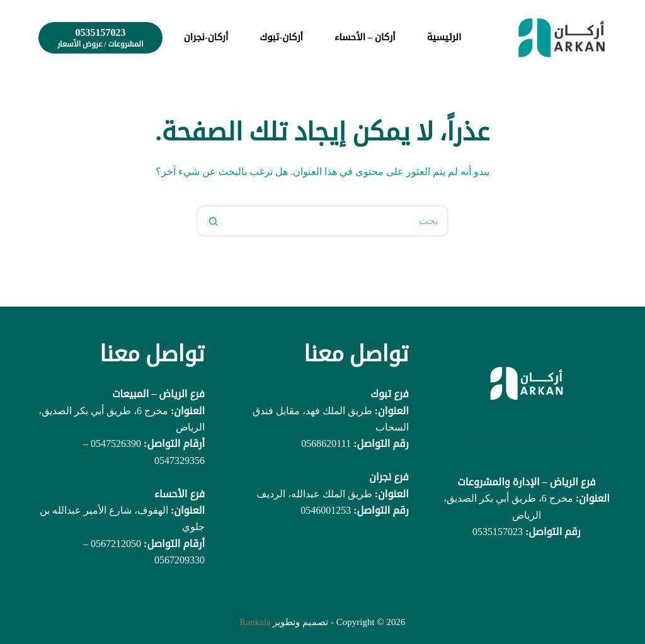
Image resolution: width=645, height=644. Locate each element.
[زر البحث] (212, 221)
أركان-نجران (206, 37)
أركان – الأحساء (365, 37)
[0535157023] (100, 38)
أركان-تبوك (281, 37)
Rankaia (255, 622)
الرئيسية (444, 37)
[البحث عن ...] (338, 221)
